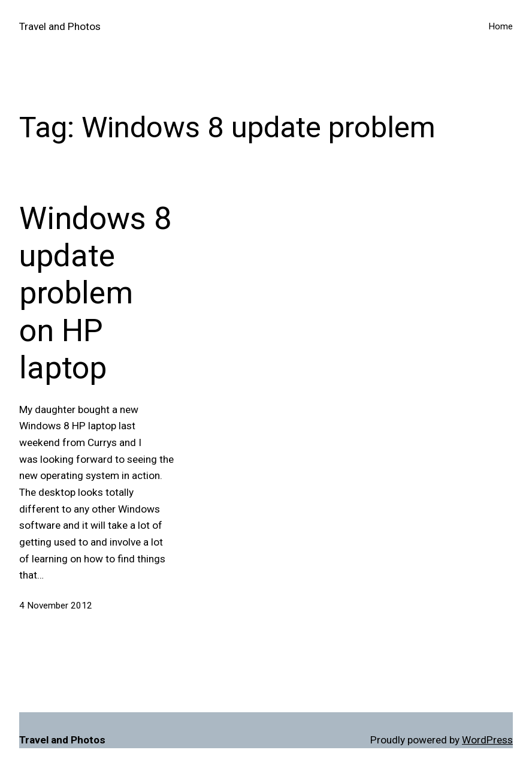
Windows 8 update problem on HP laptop (95, 293)
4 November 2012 (56, 606)
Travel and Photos (60, 26)
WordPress (487, 740)
